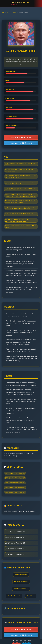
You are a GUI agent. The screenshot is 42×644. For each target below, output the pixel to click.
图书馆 (21, 640)
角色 (9, 13)
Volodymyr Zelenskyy (21, 589)
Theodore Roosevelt (14, 596)
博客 (25, 640)
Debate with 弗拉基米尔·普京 (21, 137)
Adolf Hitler (31, 596)
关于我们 (30, 640)
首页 (3, 13)
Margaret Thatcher (21, 575)
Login (13, 641)
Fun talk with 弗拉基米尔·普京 (21, 143)
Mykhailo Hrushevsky (21, 582)
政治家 (14, 13)
